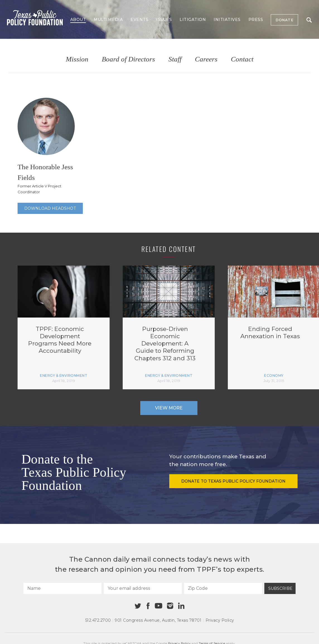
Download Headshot (50, 208)
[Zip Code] (223, 588)
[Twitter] (138, 606)
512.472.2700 (98, 620)
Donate (284, 20)
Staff (175, 59)
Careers (206, 59)
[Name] (62, 588)
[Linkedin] (181, 606)
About (78, 20)
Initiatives (227, 20)
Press (256, 20)
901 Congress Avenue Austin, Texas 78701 (158, 620)
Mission (77, 59)
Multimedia (108, 20)
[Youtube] (158, 606)
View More (169, 408)
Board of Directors (128, 59)
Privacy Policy (220, 620)
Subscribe (280, 588)
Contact (242, 59)
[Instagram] (170, 606)
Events (139, 20)
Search (309, 20)
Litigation (193, 20)
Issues (164, 20)
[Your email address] (143, 588)
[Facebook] (148, 606)
